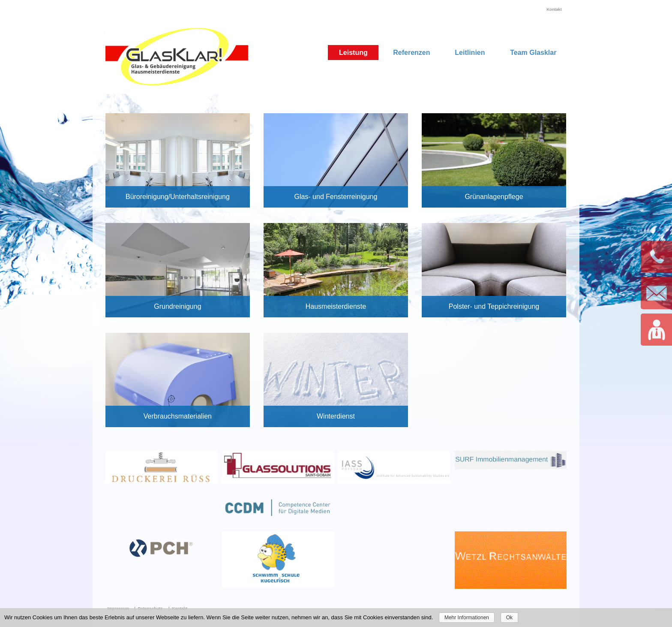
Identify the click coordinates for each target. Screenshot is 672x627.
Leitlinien (470, 53)
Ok (509, 618)
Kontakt (554, 9)
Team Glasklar (533, 53)
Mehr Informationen (467, 618)
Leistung (353, 53)
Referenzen (411, 53)
